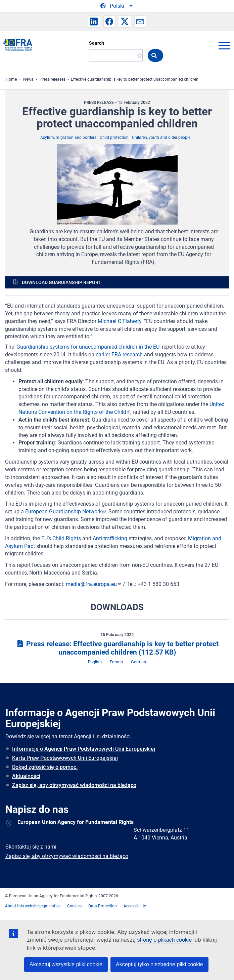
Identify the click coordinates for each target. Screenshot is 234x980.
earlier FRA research (119, 355)
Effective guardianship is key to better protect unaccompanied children (135, 79)
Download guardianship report (62, 282)
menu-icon (224, 45)
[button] (94, 22)
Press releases (53, 79)
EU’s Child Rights (61, 538)
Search (97, 43)
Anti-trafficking (110, 538)
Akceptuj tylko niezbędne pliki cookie (159, 964)
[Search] (116, 55)
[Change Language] (117, 6)
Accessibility (135, 906)
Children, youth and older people (161, 138)
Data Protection (103, 906)
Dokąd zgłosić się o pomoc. (45, 767)
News (28, 79)
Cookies (74, 906)
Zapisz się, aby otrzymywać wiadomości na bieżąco (74, 785)
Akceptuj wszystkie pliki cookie (66, 964)
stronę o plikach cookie (165, 940)
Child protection (114, 138)
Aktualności (26, 776)
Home (11, 79)
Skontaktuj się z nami (31, 847)
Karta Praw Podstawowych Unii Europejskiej (65, 758)
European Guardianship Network (63, 512)
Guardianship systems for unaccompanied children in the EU (88, 347)
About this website (22, 906)
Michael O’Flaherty (120, 321)
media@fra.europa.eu (94, 584)
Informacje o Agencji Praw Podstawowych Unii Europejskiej (84, 749)
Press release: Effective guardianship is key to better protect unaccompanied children (117, 648)
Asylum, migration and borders (68, 138)
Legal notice (50, 906)
